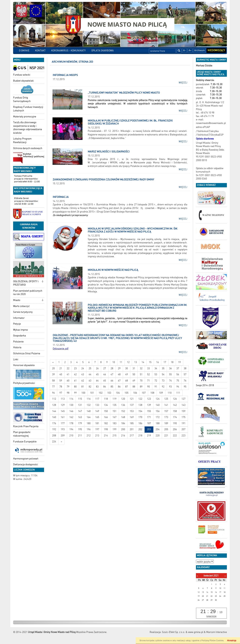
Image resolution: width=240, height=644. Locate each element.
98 (68, 393)
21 (61, 368)
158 (175, 411)
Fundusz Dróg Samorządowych (22, 99)
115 (80, 399)
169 (132, 417)
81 (83, 387)
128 (54, 405)
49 (127, 374)
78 (61, 387)
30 (127, 368)
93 (170, 387)
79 (68, 387)
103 (109, 393)
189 (166, 423)
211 (80, 436)
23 (75, 368)
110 (170, 393)
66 (112, 381)
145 (63, 411)
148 (89, 411)
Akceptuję (232, 641)
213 (97, 436)
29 (119, 368)
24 (83, 368)
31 (134, 368)
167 (114, 417)
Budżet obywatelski (23, 81)
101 (92, 393)
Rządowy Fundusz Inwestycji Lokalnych (28, 109)
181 (97, 423)
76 (185, 381)
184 (123, 423)
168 (123, 417)
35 (163, 368)
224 (54, 442)
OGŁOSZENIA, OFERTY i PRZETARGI (26, 283)
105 (126, 393)
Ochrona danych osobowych (28, 148)
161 (63, 417)
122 (140, 399)
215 (114, 436)
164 (89, 417)
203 (149, 429)
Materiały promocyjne (25, 117)
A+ (190, 50)
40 (61, 374)
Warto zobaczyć (21, 306)
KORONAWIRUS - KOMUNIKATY (68, 51)
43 (83, 374)
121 (132, 399)
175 (183, 417)
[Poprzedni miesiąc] (197, 576)
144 (54, 411)
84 (105, 387)
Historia (17, 347)
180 (89, 423)
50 (134, 374)
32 (141, 368)
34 (156, 368)
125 (166, 399)
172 (158, 417)
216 (123, 436)
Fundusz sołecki (22, 75)
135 (114, 405)
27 (105, 368)
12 (128, 362)
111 (178, 393)
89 (141, 387)
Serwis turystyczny (23, 312)
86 (119, 387)
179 (80, 423)
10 (114, 362)
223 (183, 436)
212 (89, 436)
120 (123, 399)
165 (97, 417)
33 (148, 368)
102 (101, 393)
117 (97, 399)
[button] (42, 282)
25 (90, 368)
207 (183, 429)
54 (163, 374)
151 (114, 411)
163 (80, 417)
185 (132, 423)
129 (63, 405)
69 (134, 381)
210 (71, 436)
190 (175, 423)
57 (185, 374)
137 (132, 405)
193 (63, 429)
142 (175, 405)
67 (119, 381)
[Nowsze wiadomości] (53, 362)
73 (163, 381)
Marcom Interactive (217, 632)
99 (75, 393)
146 (71, 411)
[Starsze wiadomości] (61, 442)
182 (106, 423)
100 (83, 393)
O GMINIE (24, 51)
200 (123, 429)
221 (166, 436)
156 (158, 411)
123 (149, 399)
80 (75, 387)
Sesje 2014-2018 (205, 385)
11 (121, 362)
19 (179, 362)
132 (89, 405)
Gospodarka (19, 336)
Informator (19, 318)
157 (166, 411)
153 (132, 411)
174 (175, 417)
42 (75, 374)
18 (172, 362)
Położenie (18, 342)
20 (53, 368)
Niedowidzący (216, 50)
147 (80, 411)
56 (178, 374)
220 (158, 436)
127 (183, 399)
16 (157, 362)
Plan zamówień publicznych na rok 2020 (28, 293)
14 (143, 362)
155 (149, 411)
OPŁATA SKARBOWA (102, 51)
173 (166, 417)
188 (158, 423)
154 (140, 411)
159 (183, 411)
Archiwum (199, 50)
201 (132, 429)
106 (135, 393)
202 (140, 429)
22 (68, 368)
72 (156, 381)
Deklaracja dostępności (25, 464)
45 (97, 374)
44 (90, 374)
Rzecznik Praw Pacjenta (26, 426)
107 (144, 393)
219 (149, 436)
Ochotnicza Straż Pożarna (27, 353)
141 (166, 405)
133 (97, 405)
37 (178, 368)
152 (123, 411)
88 (134, 387)
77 (53, 387)
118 (106, 399)
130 (71, 405)
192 (54, 429)
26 (97, 368)
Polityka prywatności (24, 383)
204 (158, 429)
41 (68, 374)
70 (141, 381)
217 (132, 436)
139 (149, 405)
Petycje (17, 324)
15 (150, 362)
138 (140, 405)
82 (90, 387)
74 (170, 381)
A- (184, 50)
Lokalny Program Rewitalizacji (22, 140)
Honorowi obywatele (24, 365)
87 (127, 387)
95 (185, 387)
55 (170, 374)
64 (97, 381)
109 (161, 393)
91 (156, 387)
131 (80, 405)
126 (175, 399)
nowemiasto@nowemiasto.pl (211, 123)
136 (123, 405)
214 (106, 436)
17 (165, 362)
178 (71, 423)
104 (118, 393)
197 (97, 429)
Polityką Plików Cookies (212, 641)
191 (183, 423)
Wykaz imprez (21, 330)
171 (149, 417)
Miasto (17, 300)
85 (112, 387)
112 (54, 399)
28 (112, 368)
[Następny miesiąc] (225, 576)
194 (71, 429)
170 (140, 417)
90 (148, 387)
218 (140, 436)
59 (61, 381)
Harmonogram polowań (26, 459)
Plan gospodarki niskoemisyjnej (22, 434)
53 (156, 374)
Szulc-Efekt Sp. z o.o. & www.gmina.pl (183, 632)
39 (53, 374)
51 (141, 374)
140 (158, 405)
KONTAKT (40, 51)
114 (71, 399)
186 (140, 423)
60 (68, 381)
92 (163, 387)
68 (127, 381)
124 (158, 399)
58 (53, 381)
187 (149, 423)
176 (54, 423)
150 (106, 411)
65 (105, 381)
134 (106, 405)
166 (106, 417)
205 (166, 429)
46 (105, 374)
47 (112, 374)
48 (119, 374)
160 (54, 417)
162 (71, 417)
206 (175, 429)
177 (63, 423)
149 (97, 411)
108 (152, 393)
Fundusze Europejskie (25, 442)
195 (80, 429)
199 (114, 429)
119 (114, 399)
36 (170, 368)
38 (185, 368)
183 (114, 423)
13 (136, 362)
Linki (16, 359)
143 (183, 405)
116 (89, 399)
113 (63, 399)
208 (54, 436)
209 (63, 436)
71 (148, 381)
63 (90, 381)
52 (148, 374)
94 (178, 387)
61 (75, 381)
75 (178, 381)
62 (83, 381)
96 (53, 393)
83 (97, 387)
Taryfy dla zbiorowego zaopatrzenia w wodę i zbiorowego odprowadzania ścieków (28, 128)
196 (89, 429)
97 (61, 393)
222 (175, 436)
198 (106, 429)
